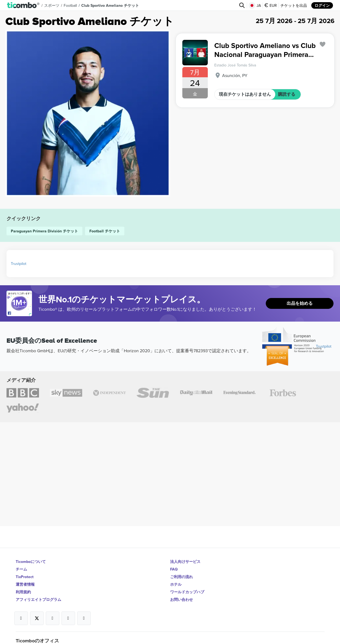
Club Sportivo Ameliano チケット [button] (110, 5)
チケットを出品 (294, 5)
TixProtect (25, 577)
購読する (287, 94)
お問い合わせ (182, 600)
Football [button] (70, 5)
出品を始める (300, 303)
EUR (271, 5)
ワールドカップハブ (187, 592)
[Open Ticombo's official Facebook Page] (20, 313)
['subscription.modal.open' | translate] (323, 44)
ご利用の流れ (182, 577)
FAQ (174, 569)
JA (255, 5)
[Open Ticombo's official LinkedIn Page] (84, 618)
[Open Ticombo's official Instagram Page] (53, 618)
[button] (23, 5)
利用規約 (23, 592)
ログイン (322, 5)
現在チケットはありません (245, 94)
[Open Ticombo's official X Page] (37, 618)
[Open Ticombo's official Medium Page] (68, 618)
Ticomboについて (31, 562)
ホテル (176, 584)
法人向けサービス (185, 562)
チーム (21, 569)
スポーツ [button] (52, 5)
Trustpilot (19, 264)
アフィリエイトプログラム (38, 600)
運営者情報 (25, 584)
